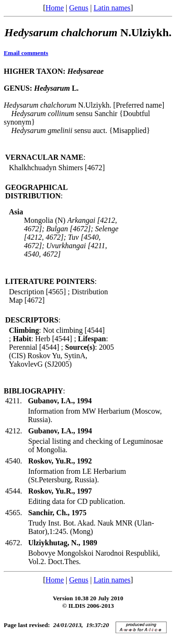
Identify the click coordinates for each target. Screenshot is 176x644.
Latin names (112, 8)
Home (55, 8)
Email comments (26, 53)
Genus (79, 8)
